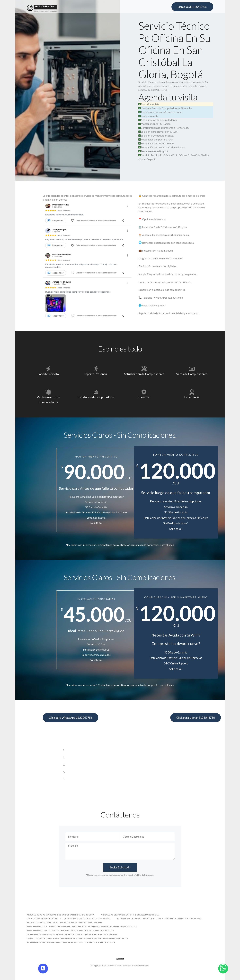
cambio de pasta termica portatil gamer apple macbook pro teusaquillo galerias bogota (77, 938)
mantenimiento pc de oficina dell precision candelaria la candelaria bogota (70, 930)
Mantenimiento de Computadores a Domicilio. (165, 108)
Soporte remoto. (149, 116)
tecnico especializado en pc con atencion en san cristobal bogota (65, 923)
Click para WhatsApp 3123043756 (71, 718)
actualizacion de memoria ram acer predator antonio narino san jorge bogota (72, 934)
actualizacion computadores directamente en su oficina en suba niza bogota (71, 942)
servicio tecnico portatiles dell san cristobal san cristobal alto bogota (69, 919)
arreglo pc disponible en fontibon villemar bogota (130, 915)
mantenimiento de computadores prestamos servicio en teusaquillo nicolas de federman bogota (82, 927)
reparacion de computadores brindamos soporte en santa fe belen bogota (160, 919)
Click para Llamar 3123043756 (196, 718)
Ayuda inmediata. (149, 104)
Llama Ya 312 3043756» (192, 7)
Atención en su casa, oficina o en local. (160, 112)
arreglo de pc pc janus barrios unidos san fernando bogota (61, 915)
